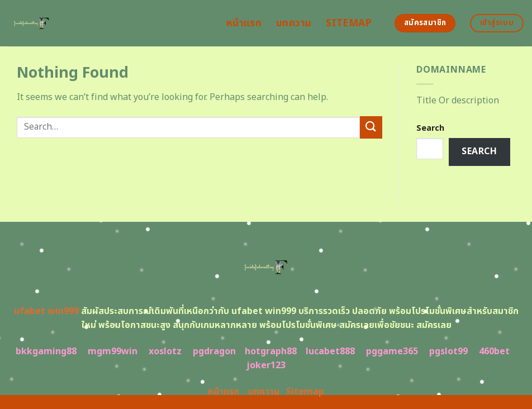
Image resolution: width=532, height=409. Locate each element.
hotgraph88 (271, 351)
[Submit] (371, 127)
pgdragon (214, 351)
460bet (494, 351)
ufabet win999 (46, 311)
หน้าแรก (244, 23)
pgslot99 (448, 351)
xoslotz (165, 351)
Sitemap (348, 23)
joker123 (266, 365)
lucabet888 (330, 351)
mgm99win (113, 351)
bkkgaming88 (46, 351)
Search (430, 128)
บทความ (294, 23)
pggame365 (392, 351)
